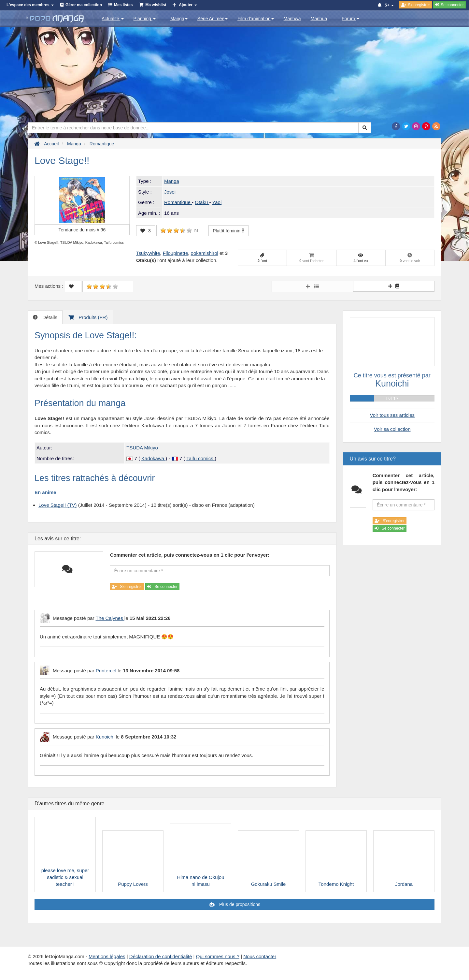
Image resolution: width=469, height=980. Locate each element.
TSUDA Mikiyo (142, 448)
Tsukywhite (148, 253)
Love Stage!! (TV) (58, 505)
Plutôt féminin (228, 231)
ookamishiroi (205, 253)
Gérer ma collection (84, 5)
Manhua (319, 19)
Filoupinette (176, 253)
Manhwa (292, 19)
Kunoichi (105, 737)
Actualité (113, 19)
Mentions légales (107, 956)
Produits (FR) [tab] (92, 317)
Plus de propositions (239, 904)
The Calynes (110, 618)
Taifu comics (200, 458)
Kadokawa (153, 458)
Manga (179, 19)
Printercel (106, 671)
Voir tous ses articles (392, 415)
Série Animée (213, 19)
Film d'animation (256, 19)
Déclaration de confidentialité (161, 956)
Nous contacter (260, 956)
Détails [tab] (49, 317)
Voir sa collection (392, 429)
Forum (350, 19)
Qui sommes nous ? (218, 956)
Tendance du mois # (82, 230)
